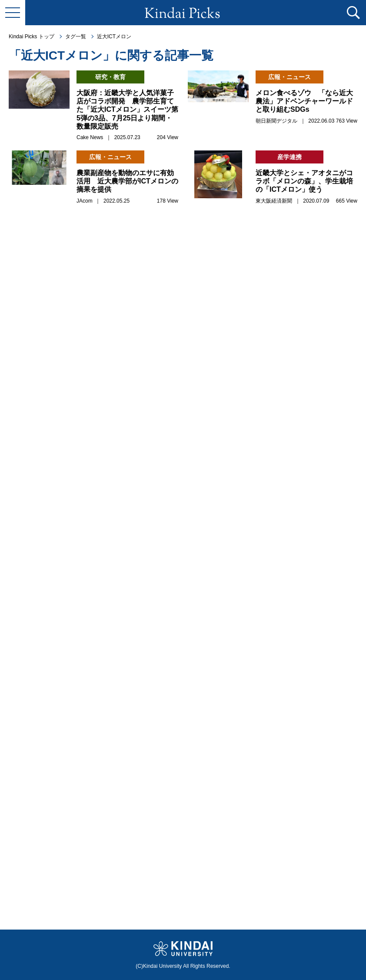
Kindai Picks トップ (32, 37)
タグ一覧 (76, 37)
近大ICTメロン (114, 37)
